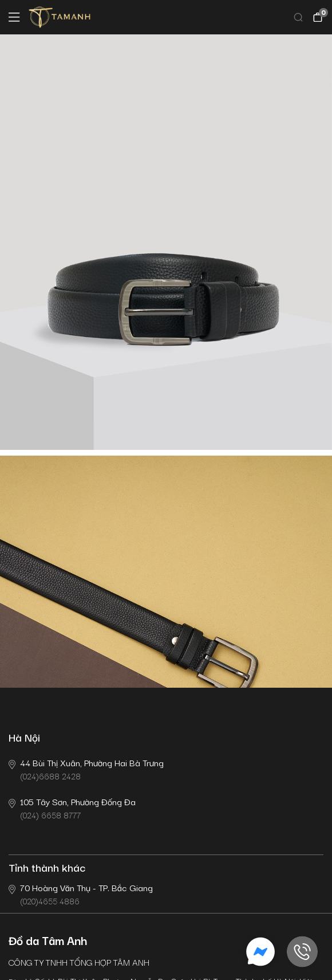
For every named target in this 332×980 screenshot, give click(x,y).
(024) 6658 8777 (72, 808)
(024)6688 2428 (86, 769)
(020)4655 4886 (81, 894)
